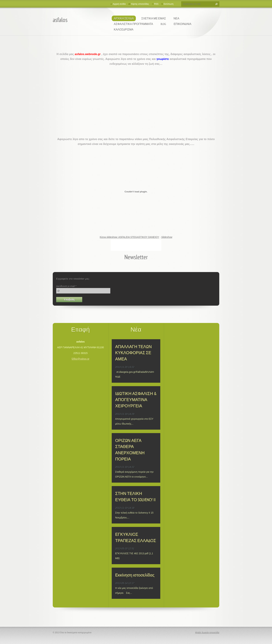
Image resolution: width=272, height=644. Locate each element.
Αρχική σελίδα (119, 4)
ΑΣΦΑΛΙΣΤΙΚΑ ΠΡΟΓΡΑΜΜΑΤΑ (133, 24)
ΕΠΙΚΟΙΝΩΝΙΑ (182, 24)
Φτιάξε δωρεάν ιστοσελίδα (207, 633)
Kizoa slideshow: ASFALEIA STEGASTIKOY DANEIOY (129, 237)
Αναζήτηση (216, 4)
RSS (156, 4)
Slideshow (167, 237)
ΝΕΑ (176, 18)
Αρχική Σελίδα (124, 18)
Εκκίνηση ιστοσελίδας (135, 575)
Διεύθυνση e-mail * (66, 286)
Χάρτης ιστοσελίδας (140, 4)
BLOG (163, 24)
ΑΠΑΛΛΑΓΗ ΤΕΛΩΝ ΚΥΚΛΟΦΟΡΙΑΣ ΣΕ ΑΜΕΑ (133, 353)
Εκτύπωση (169, 4)
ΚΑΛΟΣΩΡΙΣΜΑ (124, 29)
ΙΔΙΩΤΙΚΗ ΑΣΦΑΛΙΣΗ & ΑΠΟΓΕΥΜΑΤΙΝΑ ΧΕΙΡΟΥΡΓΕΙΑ (136, 400)
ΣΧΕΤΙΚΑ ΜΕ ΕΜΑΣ (154, 18)
